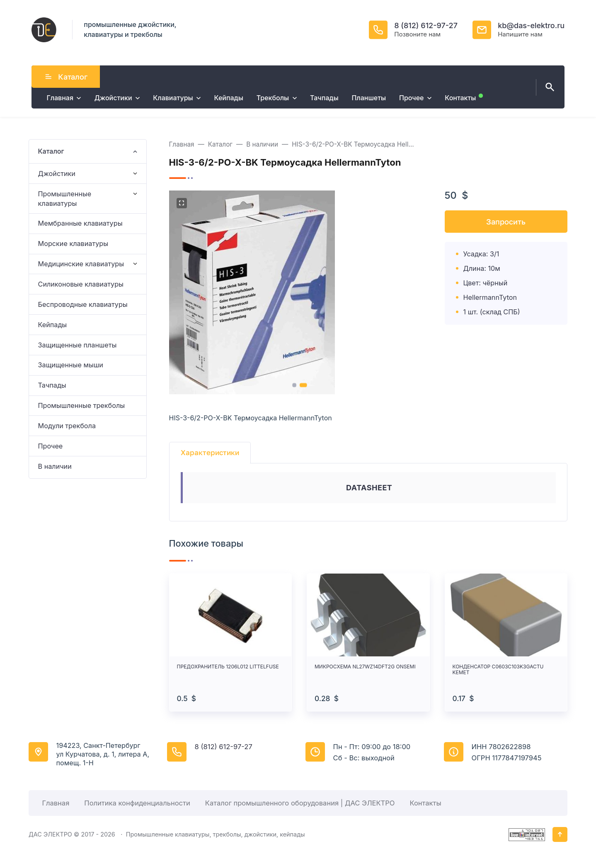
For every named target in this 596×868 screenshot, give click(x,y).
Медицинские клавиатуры (81, 264)
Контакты (425, 803)
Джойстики (57, 174)
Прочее (51, 446)
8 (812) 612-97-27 (426, 25)
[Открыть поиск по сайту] (548, 87)
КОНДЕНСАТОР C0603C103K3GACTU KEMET (498, 670)
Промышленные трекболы (82, 405)
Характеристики (210, 452)
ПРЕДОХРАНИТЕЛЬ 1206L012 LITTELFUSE (228, 667)
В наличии (55, 466)
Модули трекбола (67, 426)
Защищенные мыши (71, 365)
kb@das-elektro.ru (531, 25)
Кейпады (53, 325)
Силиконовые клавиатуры (81, 284)
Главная (56, 803)
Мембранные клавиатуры (80, 223)
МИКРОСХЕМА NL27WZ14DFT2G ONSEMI (365, 667)
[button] (294, 385)
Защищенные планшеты (78, 345)
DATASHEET (369, 488)
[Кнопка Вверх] (560, 834)
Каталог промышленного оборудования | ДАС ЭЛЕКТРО (300, 803)
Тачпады (52, 385)
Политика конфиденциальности (137, 803)
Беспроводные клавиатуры (83, 304)
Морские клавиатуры (73, 244)
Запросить (506, 222)
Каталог (66, 77)
